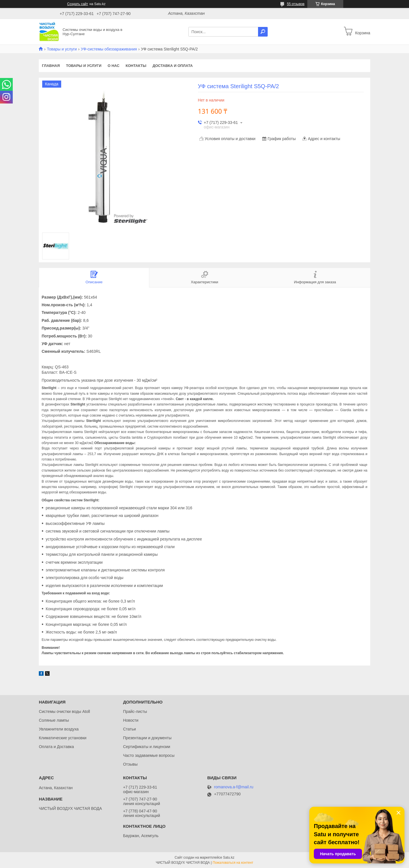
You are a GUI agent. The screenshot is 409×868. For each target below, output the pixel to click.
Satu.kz (229, 858)
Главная (51, 66)
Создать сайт (78, 4)
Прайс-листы (135, 711)
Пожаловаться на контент (233, 863)
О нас (114, 66)
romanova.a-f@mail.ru (234, 787)
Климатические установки (63, 738)
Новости (131, 720)
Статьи (129, 729)
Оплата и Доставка (56, 747)
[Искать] (263, 32)
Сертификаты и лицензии (146, 747)
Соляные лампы (54, 720)
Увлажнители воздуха (59, 729)
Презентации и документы (147, 738)
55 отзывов (296, 4)
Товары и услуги (62, 49)
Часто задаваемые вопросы (149, 755)
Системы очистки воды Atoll (64, 711)
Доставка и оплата (172, 66)
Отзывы (130, 764)
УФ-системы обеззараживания (109, 49)
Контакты (136, 66)
